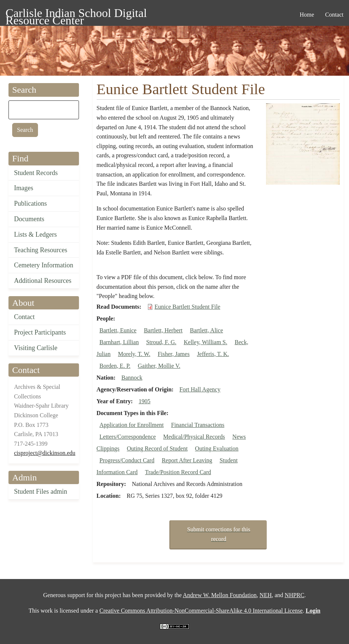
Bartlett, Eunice (118, 330)
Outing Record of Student (157, 448)
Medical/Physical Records (194, 437)
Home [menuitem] (307, 15)
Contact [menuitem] (334, 15)
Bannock (132, 378)
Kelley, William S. (205, 342)
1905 (145, 401)
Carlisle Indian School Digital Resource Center (76, 14)
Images (24, 188)
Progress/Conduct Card (127, 460)
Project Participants (40, 332)
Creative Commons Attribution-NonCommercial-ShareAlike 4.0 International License (201, 611)
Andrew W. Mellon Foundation (220, 595)
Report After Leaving (187, 460)
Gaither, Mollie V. (159, 366)
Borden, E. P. (115, 366)
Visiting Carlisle (36, 348)
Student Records (36, 173)
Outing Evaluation (217, 448)
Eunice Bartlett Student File (187, 307)
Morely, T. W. (134, 354)
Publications (30, 203)
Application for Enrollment (132, 425)
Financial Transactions (198, 425)
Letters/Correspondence (128, 437)
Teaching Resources (41, 250)
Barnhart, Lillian (119, 342)
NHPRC (295, 595)
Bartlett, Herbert (163, 330)
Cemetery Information (44, 265)
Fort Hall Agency (200, 389)
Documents (29, 219)
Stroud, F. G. (161, 342)
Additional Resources (43, 281)
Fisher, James (173, 354)
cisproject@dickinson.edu (45, 453)
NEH (266, 595)
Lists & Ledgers (35, 234)
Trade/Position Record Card (178, 472)
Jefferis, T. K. (213, 354)
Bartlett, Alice (207, 330)
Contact (24, 317)
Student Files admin (41, 491)
